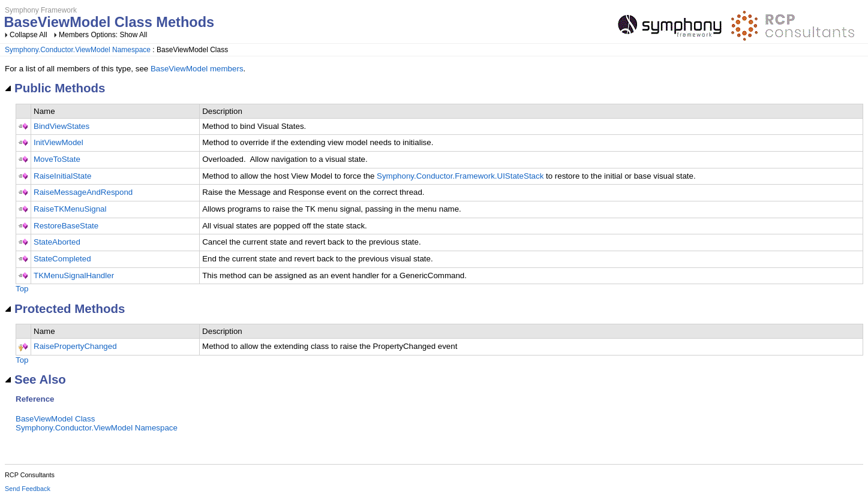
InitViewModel (58, 142)
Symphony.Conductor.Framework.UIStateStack (460, 176)
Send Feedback (28, 489)
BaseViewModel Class (55, 419)
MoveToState (57, 159)
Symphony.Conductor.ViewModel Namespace (78, 50)
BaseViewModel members (197, 69)
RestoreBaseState (66, 226)
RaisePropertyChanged (75, 346)
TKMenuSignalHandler (74, 275)
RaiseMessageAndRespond (83, 192)
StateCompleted (62, 259)
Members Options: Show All (103, 35)
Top (22, 289)
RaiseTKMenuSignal (70, 209)
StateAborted (57, 242)
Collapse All (28, 35)
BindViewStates (61, 126)
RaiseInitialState (62, 176)
